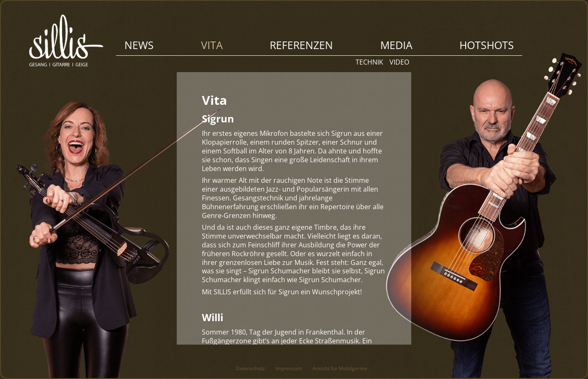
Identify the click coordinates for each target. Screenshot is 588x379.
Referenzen (301, 45)
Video (399, 62)
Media (396, 45)
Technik (369, 62)
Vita (212, 45)
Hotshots (487, 45)
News (139, 45)
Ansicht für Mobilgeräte (340, 369)
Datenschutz (250, 369)
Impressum (289, 369)
